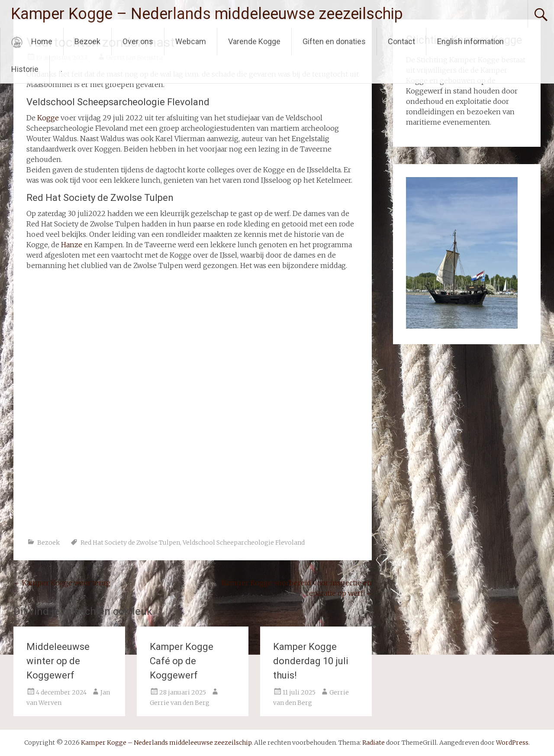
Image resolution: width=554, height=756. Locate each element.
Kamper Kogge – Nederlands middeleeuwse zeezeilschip (207, 14)
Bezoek (87, 41)
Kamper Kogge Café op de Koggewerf (182, 661)
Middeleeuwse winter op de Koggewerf (58, 661)
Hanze (72, 245)
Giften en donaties (334, 41)
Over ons (138, 41)
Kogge (48, 118)
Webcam (191, 41)
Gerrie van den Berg (180, 703)
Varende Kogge (254, 41)
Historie (25, 69)
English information (470, 41)
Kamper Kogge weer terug (62, 583)
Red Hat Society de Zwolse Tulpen (130, 543)
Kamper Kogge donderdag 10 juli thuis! (311, 661)
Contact (401, 41)
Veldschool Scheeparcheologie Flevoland (244, 543)
